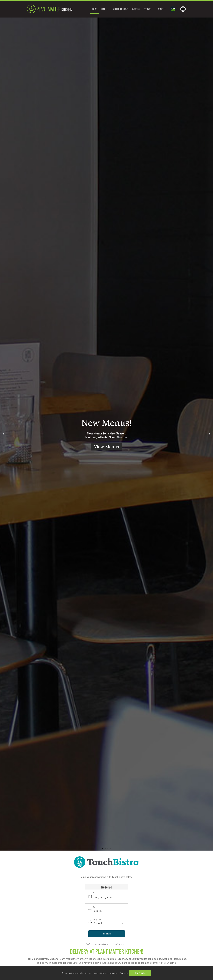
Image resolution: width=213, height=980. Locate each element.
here (125, 944)
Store (162, 9)
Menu (105, 9)
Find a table (106, 934)
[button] (3, 434)
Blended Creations (120, 9)
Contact (149, 9)
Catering (136, 9)
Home (94, 9)
